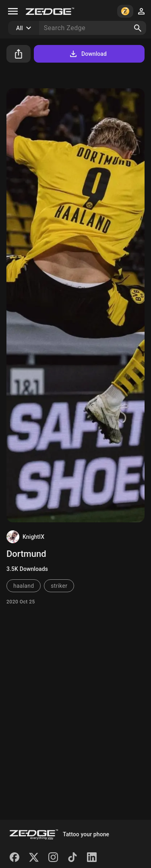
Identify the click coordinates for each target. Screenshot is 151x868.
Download (88, 54)
